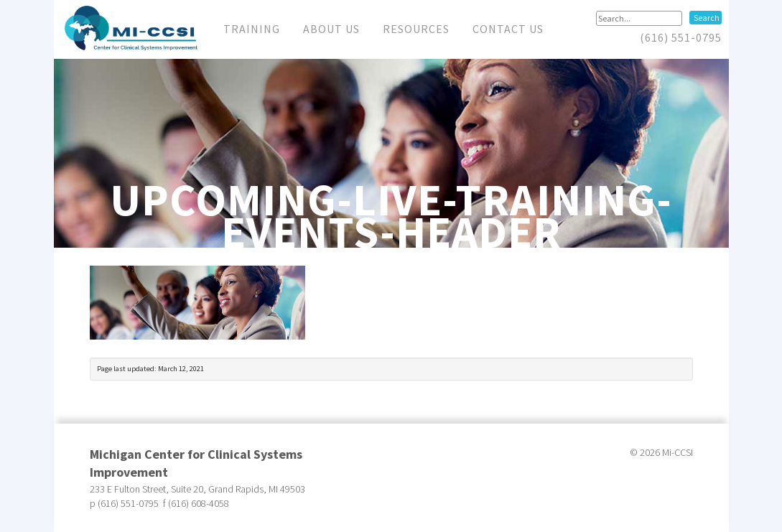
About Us (331, 29)
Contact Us (508, 29)
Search (707, 18)
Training (252, 29)
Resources (416, 29)
